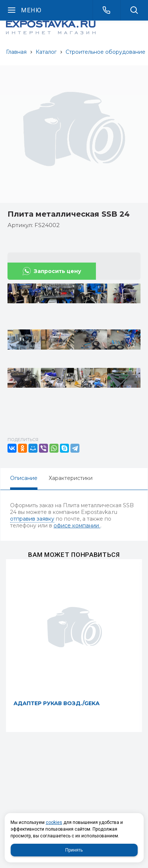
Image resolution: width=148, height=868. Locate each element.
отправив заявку (32, 519)
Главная (16, 52)
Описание (24, 478)
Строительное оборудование (105, 52)
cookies (54, 822)
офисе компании (77, 526)
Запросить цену (58, 271)
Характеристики (71, 478)
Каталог (46, 52)
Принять (74, 850)
